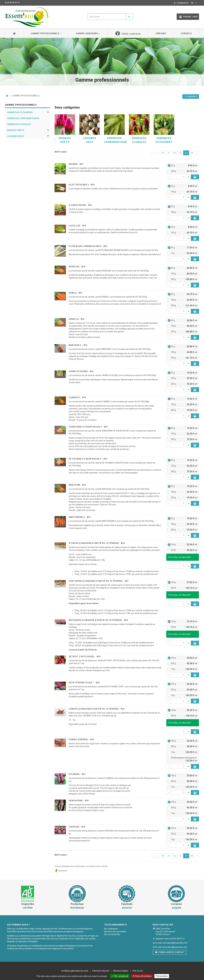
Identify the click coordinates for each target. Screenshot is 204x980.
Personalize (162, 976)
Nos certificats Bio (112, 934)
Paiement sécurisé (101, 971)
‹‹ (154, 153)
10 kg (183, 545)
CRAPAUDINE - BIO (79, 801)
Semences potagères (20, 112)
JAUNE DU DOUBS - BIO (81, 371)
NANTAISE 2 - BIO (78, 345)
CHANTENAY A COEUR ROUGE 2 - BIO (88, 427)
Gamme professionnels (46, 33)
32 (175, 153)
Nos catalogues (111, 929)
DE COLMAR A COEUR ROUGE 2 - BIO (88, 459)
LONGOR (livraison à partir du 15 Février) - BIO (97, 709)
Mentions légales (121, 971)
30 (163, 153)
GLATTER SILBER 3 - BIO (82, 185)
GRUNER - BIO (76, 164)
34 (186, 153)
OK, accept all (120, 976)
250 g (183, 279)
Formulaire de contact (170, 952)
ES (196, 3)
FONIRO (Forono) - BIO (81, 739)
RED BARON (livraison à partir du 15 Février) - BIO (98, 620)
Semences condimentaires (23, 118)
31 (169, 153)
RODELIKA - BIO (77, 267)
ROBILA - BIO (76, 293)
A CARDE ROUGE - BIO (80, 205)
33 (180, 153)
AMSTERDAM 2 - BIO (80, 517)
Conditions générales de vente (75, 971)
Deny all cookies (142, 976)
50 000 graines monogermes (183, 760)
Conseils (186, 33)
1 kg (183, 253)
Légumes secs (16, 136)
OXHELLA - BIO (77, 319)
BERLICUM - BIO (77, 485)
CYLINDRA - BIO (77, 774)
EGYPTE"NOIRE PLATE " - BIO (84, 683)
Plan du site (138, 971)
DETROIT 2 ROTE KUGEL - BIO (85, 657)
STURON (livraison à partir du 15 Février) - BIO (97, 543)
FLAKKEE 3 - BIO (77, 397)
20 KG (183, 550)
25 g (183, 166)
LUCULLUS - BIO (77, 226)
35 (192, 153)
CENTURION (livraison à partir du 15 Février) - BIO (99, 581)
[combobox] (107, 17)
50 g (183, 268)
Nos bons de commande (115, 932)
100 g (183, 171)
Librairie (161, 33)
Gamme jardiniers (88, 33)
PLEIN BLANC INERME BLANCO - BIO (88, 246)
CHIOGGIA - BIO (77, 827)
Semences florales (19, 124)
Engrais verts (16, 130)
